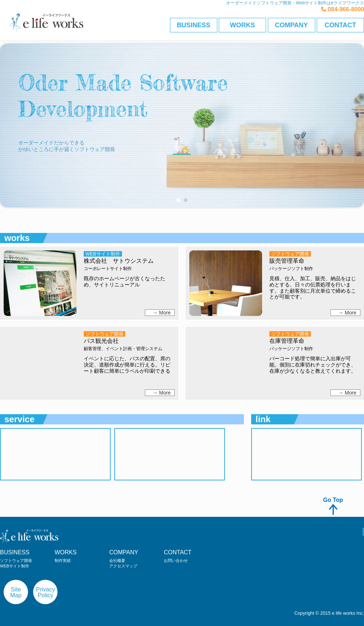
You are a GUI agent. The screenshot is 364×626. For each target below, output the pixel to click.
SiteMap (16, 592)
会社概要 (117, 560)
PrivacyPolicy (45, 592)
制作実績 (63, 560)
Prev (9, 207)
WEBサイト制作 (15, 566)
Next (355, 207)
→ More (162, 313)
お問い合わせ (176, 560)
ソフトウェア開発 (16, 560)
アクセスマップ (123, 566)
